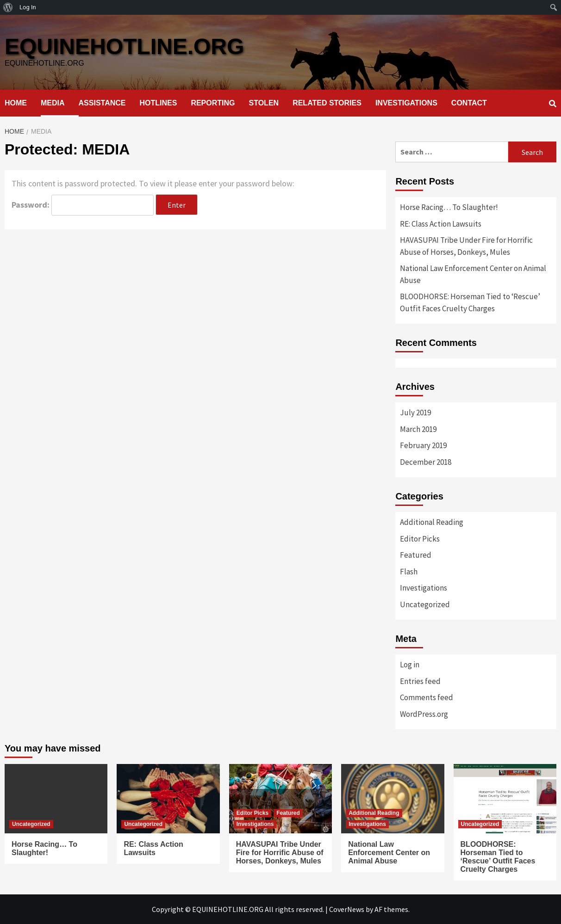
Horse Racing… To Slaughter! (449, 207)
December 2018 (426, 462)
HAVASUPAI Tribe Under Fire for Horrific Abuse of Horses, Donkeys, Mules (466, 246)
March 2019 (418, 429)
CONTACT (469, 103)
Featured (416, 555)
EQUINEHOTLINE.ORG (124, 46)
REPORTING (213, 103)
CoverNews (347, 909)
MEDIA (53, 103)
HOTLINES (159, 103)
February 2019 (423, 445)
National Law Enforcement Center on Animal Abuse (473, 274)
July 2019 (415, 413)
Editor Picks (420, 539)
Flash (409, 572)
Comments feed (427, 697)
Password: (83, 205)
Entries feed (420, 681)
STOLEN (264, 103)
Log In (28, 7)
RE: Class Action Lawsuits (441, 224)
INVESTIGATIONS (406, 103)
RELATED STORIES (327, 103)
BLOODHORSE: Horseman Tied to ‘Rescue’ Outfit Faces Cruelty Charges (470, 302)
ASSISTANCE (102, 103)
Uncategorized (425, 604)
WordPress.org (424, 714)
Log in (410, 665)
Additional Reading (432, 522)
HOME (16, 103)
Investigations (424, 588)
